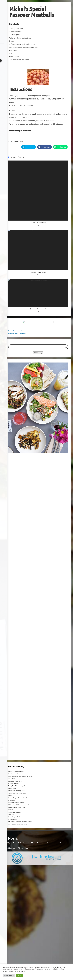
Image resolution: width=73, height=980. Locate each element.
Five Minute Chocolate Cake (17, 884)
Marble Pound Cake (14, 850)
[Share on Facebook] (44, 147)
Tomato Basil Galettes (15, 889)
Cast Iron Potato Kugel (15, 858)
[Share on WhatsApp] (60, 147)
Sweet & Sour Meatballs (38, 223)
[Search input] (37, 423)
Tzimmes (11, 891)
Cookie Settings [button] (9, 975)
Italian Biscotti (12, 865)
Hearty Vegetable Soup (15, 893)
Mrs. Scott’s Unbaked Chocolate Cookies (20, 898)
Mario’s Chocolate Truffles (16, 848)
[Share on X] (29, 147)
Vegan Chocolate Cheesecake (17, 869)
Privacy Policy (23, 925)
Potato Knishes (13, 896)
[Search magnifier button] (66, 423)
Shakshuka (11, 877)
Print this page (38, 429)
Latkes (10, 872)
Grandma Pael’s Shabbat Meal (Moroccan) (21, 853)
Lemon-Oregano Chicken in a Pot (18, 874)
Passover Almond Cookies (38, 362)
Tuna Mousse (12, 855)
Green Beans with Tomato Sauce (18, 900)
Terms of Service (9, 925)
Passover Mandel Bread (38, 292)
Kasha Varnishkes (14, 860)
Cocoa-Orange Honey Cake (16, 867)
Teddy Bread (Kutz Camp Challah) (18, 862)
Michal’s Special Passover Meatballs (19, 881)
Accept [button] (20, 975)
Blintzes (11, 886)
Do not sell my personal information (14, 971)
